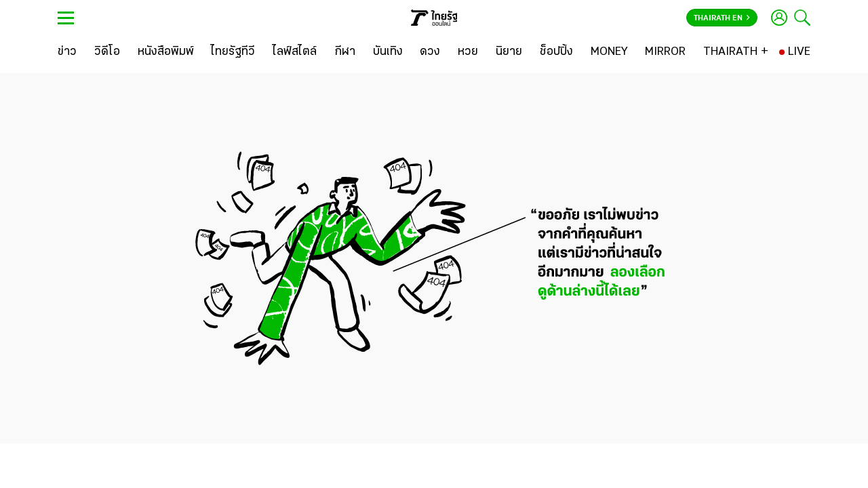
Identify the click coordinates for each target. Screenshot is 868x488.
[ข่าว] (67, 52)
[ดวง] (430, 52)
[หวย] (468, 52)
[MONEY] (609, 52)
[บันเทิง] (388, 52)
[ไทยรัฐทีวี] (233, 52)
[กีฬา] (345, 52)
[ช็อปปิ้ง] (556, 52)
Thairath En (722, 18)
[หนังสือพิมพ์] (166, 52)
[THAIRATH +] (736, 52)
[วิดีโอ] (107, 52)
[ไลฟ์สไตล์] (295, 52)
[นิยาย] (509, 52)
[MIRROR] (665, 52)
